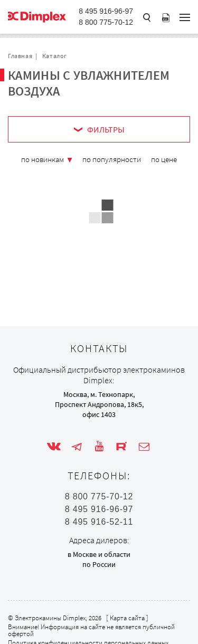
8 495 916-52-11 (99, 522)
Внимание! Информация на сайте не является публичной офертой (91, 630)
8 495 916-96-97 (106, 11)
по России (99, 564)
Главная (20, 56)
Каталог (55, 56)
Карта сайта (127, 618)
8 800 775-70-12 (106, 22)
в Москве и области (99, 554)
